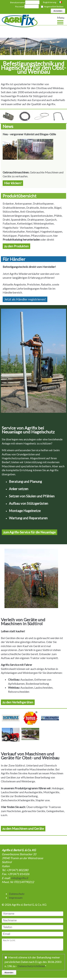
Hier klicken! (13, 183)
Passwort (20, 7)
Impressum (16, 898)
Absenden (9, 975)
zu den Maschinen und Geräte (23, 829)
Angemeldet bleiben (54, 7)
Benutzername (18, 2)
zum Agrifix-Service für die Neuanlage (29, 532)
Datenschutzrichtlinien (31, 968)
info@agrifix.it (19, 878)
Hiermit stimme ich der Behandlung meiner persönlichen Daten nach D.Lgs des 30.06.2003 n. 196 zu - (33, 964)
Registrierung (50, 2)
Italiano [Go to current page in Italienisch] (61, 2)
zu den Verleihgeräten (18, 702)
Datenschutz (17, 894)
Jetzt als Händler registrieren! (25, 299)
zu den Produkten (16, 246)
